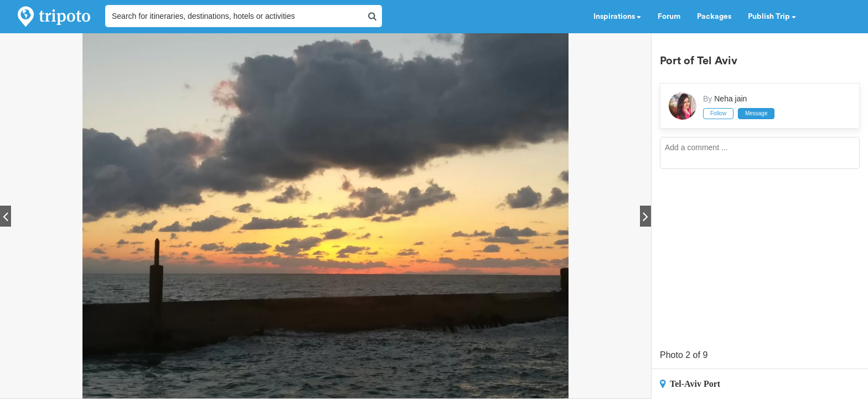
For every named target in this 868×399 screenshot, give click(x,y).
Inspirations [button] (617, 17)
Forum (669, 17)
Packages (714, 17)
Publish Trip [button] (772, 17)
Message (756, 113)
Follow (718, 113)
